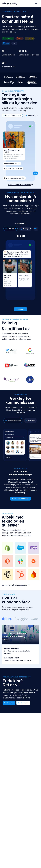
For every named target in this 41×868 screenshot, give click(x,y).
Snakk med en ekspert (20, 498)
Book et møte (23, 703)
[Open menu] (36, 4)
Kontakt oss (20, 309)
